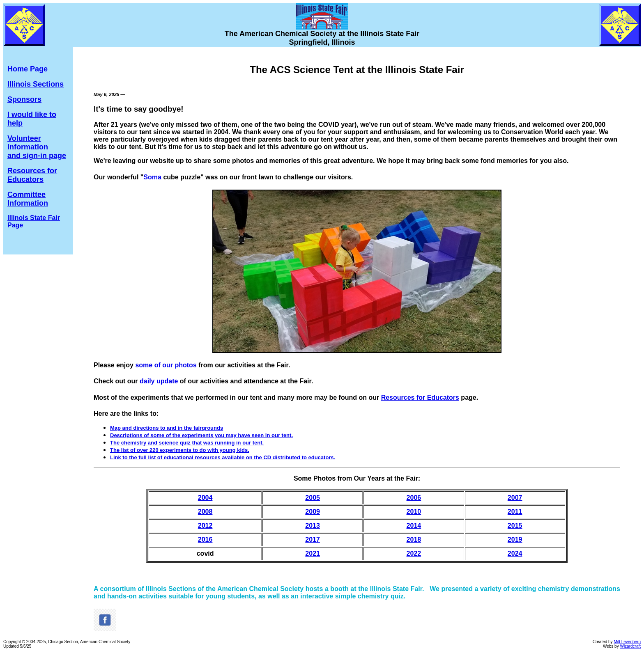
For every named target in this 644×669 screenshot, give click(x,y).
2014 (414, 526)
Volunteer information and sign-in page (37, 147)
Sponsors (24, 99)
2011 (515, 512)
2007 (515, 498)
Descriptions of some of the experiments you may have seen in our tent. (201, 435)
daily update (159, 381)
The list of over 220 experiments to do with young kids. (180, 450)
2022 (414, 553)
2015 (515, 526)
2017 (313, 540)
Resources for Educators (32, 175)
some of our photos (166, 365)
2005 (313, 498)
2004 (205, 498)
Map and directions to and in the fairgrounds (167, 428)
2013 (313, 526)
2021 (313, 553)
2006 (414, 498)
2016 (205, 540)
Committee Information (28, 199)
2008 (205, 512)
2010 (414, 512)
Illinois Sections (36, 84)
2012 (205, 526)
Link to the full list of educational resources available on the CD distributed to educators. (223, 457)
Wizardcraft (630, 646)
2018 (414, 540)
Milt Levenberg (627, 642)
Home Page (28, 69)
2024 (515, 553)
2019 (515, 540)
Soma (152, 177)
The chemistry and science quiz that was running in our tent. (187, 443)
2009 (313, 512)
